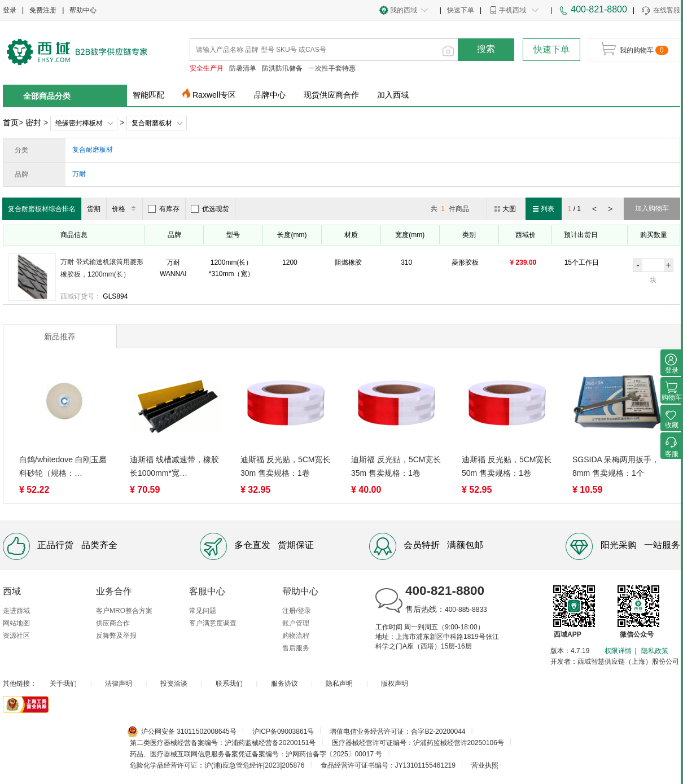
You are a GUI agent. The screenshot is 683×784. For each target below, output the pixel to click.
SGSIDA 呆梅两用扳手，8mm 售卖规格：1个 (616, 466)
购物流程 (296, 636)
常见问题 (203, 611)
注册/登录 (297, 611)
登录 (10, 10)
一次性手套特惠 (332, 68)
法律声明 (119, 684)
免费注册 (43, 10)
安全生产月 (207, 68)
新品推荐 (60, 336)
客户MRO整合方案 (124, 611)
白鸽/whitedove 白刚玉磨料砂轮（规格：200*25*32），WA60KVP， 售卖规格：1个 (63, 467)
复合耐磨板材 (152, 123)
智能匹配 (148, 95)
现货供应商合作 (331, 95)
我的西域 (404, 10)
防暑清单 (243, 68)
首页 (11, 122)
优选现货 (210, 209)
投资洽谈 (174, 684)
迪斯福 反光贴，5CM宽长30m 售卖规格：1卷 (285, 466)
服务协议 (284, 684)
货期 (94, 209)
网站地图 (16, 623)
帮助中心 (83, 10)
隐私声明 (339, 684)
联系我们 (229, 684)
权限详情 (618, 651)
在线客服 (660, 11)
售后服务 (296, 648)
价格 (126, 209)
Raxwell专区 (214, 95)
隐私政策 (655, 651)
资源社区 (16, 636)
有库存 (164, 209)
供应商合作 (113, 623)
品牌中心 (270, 95)
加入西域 (393, 95)
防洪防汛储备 (282, 68)
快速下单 (461, 10)
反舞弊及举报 (116, 636)
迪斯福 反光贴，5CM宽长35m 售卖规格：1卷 (396, 466)
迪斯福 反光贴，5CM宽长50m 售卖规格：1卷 (507, 466)
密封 (33, 122)
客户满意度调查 (213, 623)
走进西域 (16, 611)
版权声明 (395, 684)
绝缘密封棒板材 (79, 123)
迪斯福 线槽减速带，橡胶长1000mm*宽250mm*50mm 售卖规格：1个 (174, 467)
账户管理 (296, 623)
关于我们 (63, 684)
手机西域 (513, 10)
